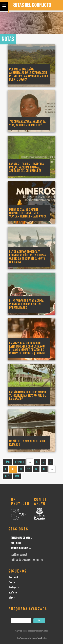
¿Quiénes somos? (19, 555)
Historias (16, 543)
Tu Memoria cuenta (21, 548)
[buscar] (21, 621)
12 (28, 469)
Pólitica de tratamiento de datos (27, 560)
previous (19, 462)
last (17, 476)
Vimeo (12, 598)
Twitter (13, 582)
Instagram (14, 587)
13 (36, 469)
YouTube (13, 593)
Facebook (14, 577)
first (8, 462)
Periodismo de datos (21, 538)
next (7, 476)
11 (21, 469)
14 (44, 469)
